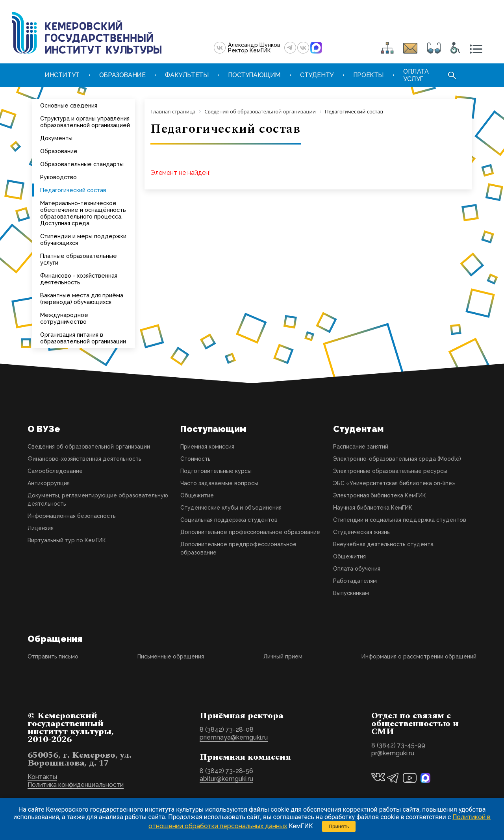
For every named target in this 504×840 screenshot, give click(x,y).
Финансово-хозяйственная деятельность (84, 459)
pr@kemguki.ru (393, 753)
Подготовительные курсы (216, 471)
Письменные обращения (171, 656)
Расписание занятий (361, 447)
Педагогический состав (73, 190)
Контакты (42, 777)
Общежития (349, 556)
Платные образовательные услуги (79, 259)
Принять (339, 826)
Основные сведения (69, 105)
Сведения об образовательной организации (89, 447)
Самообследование (55, 471)
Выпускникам (351, 593)
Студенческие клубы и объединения (231, 508)
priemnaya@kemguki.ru (234, 737)
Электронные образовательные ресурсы (390, 471)
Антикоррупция (49, 483)
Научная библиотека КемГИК (373, 508)
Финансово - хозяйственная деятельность (79, 279)
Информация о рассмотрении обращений (419, 656)
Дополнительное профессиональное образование (250, 532)
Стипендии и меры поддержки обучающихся (83, 239)
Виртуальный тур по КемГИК (67, 540)
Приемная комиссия (207, 447)
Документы (56, 138)
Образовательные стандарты (82, 164)
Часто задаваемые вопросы (219, 483)
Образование (59, 151)
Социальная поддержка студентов (229, 520)
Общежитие (197, 495)
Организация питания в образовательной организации (83, 338)
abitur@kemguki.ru (226, 779)
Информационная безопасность (72, 516)
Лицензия (41, 528)
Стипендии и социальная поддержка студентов (400, 520)
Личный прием (283, 656)
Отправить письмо (53, 656)
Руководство (58, 177)
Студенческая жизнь (361, 532)
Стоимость (195, 459)
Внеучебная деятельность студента (383, 544)
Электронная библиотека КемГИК (380, 495)
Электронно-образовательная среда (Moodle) (397, 459)
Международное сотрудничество (64, 318)
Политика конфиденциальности (76, 785)
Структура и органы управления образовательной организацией (85, 122)
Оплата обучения (357, 569)
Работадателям (355, 581)
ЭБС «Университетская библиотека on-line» (394, 483)
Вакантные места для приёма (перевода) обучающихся (82, 299)
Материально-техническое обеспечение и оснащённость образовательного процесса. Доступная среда (83, 213)
